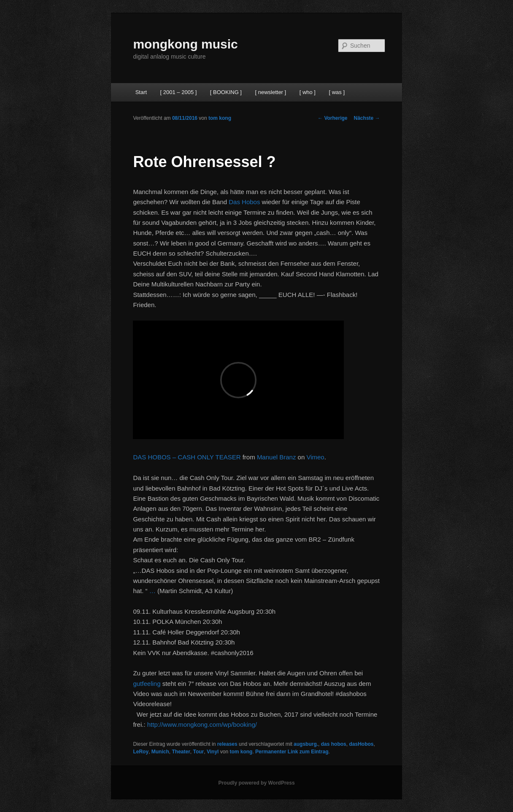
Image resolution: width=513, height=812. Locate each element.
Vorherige (332, 118)
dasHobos (361, 744)
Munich (160, 752)
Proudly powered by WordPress (256, 783)
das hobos (334, 744)
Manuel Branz (277, 457)
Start (141, 92)
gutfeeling (147, 684)
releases (227, 744)
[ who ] (308, 92)
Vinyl (213, 752)
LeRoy (141, 752)
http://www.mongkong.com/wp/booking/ (202, 724)
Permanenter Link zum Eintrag (292, 752)
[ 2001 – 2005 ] (179, 92)
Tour (199, 752)
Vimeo (315, 457)
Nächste (367, 118)
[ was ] (337, 92)
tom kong (220, 118)
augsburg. (306, 744)
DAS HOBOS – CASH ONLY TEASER (187, 457)
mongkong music (185, 44)
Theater (181, 752)
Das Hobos (244, 202)
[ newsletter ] (270, 92)
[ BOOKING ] (226, 92)
